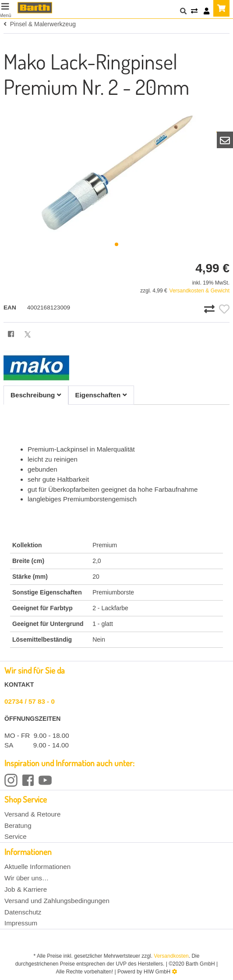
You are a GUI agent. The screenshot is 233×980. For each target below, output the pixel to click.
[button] (116, 244)
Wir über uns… (26, 878)
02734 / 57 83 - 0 (30, 701)
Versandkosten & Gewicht (199, 291)
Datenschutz (23, 912)
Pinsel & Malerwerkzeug (40, 24)
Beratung (18, 825)
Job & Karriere (26, 889)
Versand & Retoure (32, 814)
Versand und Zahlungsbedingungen (57, 901)
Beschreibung (36, 395)
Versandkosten (171, 956)
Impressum (21, 923)
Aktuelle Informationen (37, 867)
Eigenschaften (101, 395)
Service (16, 836)
